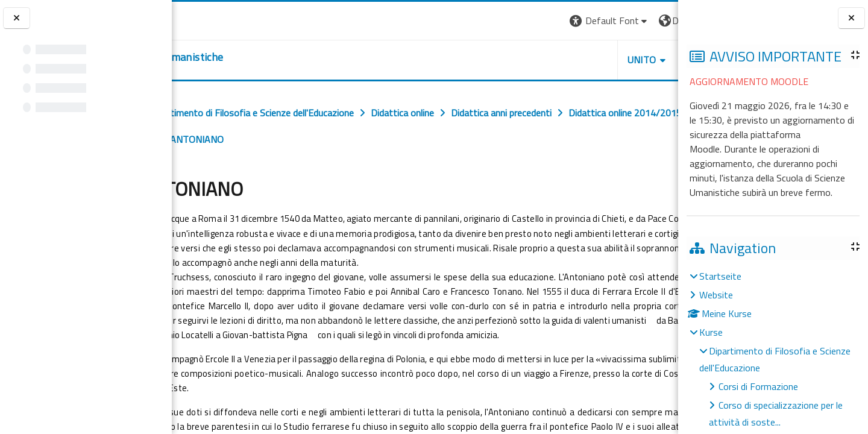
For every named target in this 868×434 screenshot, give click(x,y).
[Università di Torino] (209, 19)
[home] (246, 57)
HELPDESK (605, 60)
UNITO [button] (537, 60)
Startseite (720, 276)
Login (657, 20)
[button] (505, 21)
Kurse (711, 332)
